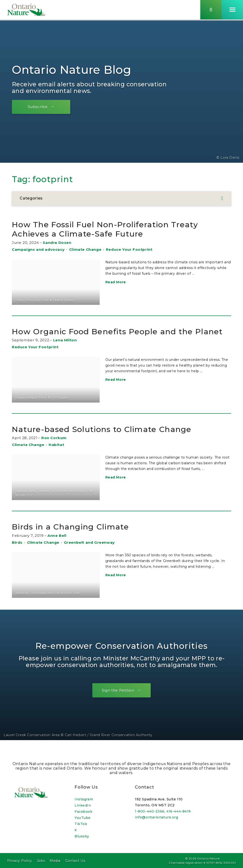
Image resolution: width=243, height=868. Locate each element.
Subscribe (39, 107)
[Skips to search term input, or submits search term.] (211, 10)
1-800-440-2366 (150, 811)
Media (55, 861)
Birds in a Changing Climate (75, 536)
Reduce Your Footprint (129, 249)
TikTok (81, 824)
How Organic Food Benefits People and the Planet (110, 336)
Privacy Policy (20, 861)
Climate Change (85, 249)
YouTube (83, 818)
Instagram (84, 799)
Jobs (41, 861)
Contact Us (75, 861)
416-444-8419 (179, 811)
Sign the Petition (118, 699)
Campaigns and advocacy (38, 249)
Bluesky (82, 836)
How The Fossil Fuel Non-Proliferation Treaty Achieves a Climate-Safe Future (112, 229)
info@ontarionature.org (156, 817)
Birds (17, 552)
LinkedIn (83, 805)
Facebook (83, 812)
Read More (116, 282)
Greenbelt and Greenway (89, 552)
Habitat (56, 454)
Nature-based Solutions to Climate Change (108, 438)
